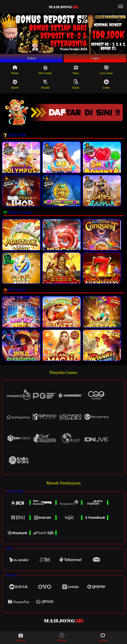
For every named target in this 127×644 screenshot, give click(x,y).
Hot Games (45, 71)
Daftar (31, 59)
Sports (15, 85)
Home (15, 71)
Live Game (106, 71)
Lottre (106, 85)
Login (95, 59)
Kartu (76, 85)
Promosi (21, 637)
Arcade (45, 85)
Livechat (103, 637)
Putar (76, 71)
